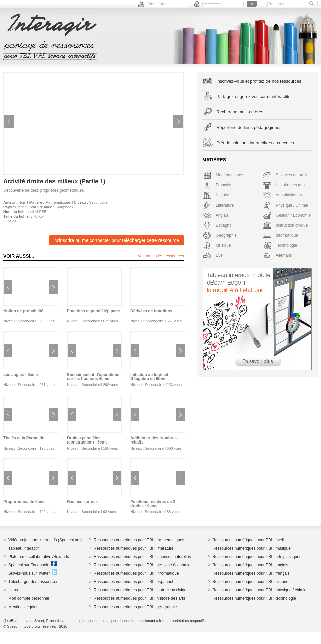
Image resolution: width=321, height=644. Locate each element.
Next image (178, 122)
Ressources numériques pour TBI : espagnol (133, 582)
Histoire (216, 195)
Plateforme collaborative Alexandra (39, 557)
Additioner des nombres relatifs (153, 440)
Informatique (280, 235)
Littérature (218, 205)
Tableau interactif (24, 548)
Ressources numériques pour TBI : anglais (250, 565)
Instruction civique (285, 225)
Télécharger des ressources (33, 582)
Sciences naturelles (287, 175)
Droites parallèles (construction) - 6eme (87, 440)
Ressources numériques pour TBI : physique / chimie (259, 590)
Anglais (216, 215)
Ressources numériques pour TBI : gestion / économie (142, 565)
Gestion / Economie (287, 215)
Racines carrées (82, 502)
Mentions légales (23, 607)
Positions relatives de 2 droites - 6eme (153, 504)
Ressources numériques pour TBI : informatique (136, 573)
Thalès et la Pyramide (24, 438)
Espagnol (218, 225)
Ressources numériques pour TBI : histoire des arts (139, 598)
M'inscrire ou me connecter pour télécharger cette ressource (117, 240)
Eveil (214, 255)
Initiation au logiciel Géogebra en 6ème (149, 377)
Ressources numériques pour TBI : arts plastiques (257, 557)
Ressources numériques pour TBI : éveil (248, 540)
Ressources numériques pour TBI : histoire (250, 582)
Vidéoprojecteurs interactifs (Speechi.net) (45, 540)
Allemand (278, 255)
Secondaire (98, 202)
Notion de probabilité (23, 311)
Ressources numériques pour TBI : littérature (134, 548)
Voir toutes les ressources (161, 256)
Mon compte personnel (29, 598)
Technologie (280, 245)
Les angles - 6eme (21, 375)
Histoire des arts (284, 185)
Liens (13, 590)
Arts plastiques (282, 195)
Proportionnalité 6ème (25, 502)
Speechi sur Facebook (28, 565)
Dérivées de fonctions (151, 311)
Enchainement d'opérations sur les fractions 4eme (93, 377)
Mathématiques (58, 202)
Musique (217, 245)
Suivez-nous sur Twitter (29, 573)
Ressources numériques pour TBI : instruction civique (141, 590)
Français (217, 185)
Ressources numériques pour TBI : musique (251, 548)
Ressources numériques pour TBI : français (251, 573)
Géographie (220, 235)
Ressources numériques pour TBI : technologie (254, 598)
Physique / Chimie (285, 205)
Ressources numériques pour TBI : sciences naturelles (142, 557)
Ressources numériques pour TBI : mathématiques (139, 540)
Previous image (9, 122)
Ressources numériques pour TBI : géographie (135, 607)
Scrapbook (64, 207)
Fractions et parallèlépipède (93, 311)
